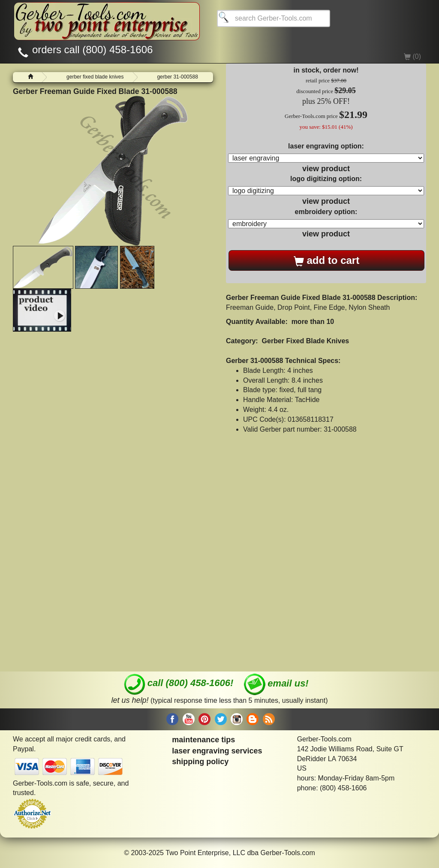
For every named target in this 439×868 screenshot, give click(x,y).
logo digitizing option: (326, 179)
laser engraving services (217, 751)
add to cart (326, 260)
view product (326, 169)
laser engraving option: (326, 146)
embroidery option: (326, 212)
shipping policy (200, 762)
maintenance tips (203, 740)
